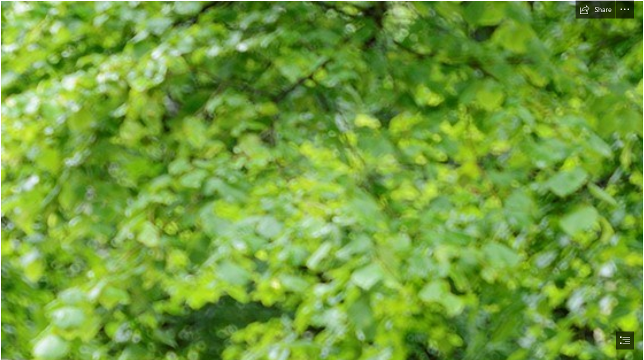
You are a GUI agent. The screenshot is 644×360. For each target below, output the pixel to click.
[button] (596, 9)
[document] (322, 180)
